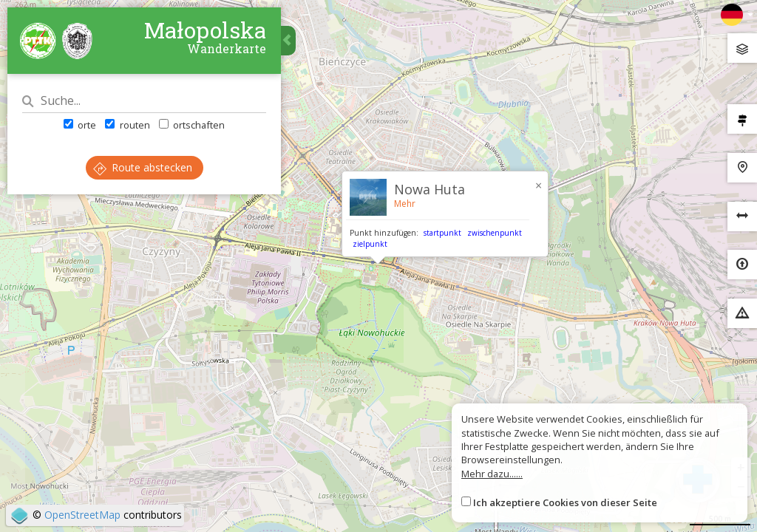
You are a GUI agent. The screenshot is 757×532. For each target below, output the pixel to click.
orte (80, 125)
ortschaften (192, 125)
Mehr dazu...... (492, 474)
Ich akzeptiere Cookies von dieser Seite (565, 502)
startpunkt (442, 233)
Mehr (405, 204)
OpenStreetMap (82, 515)
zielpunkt (370, 244)
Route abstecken (143, 167)
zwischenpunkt (495, 233)
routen (127, 125)
